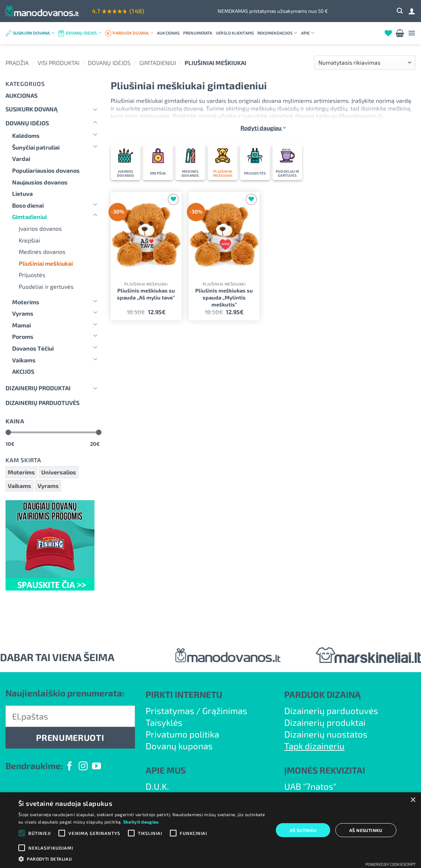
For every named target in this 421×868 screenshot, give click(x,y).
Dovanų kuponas (179, 746)
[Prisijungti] (412, 11)
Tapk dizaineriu (314, 746)
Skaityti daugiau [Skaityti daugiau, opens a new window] (141, 822)
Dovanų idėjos (84, 33)
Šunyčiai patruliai (36, 147)
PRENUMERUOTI (70, 738)
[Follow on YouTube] (96, 767)
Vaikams (24, 360)
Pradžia (17, 63)
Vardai (21, 159)
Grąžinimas (225, 711)
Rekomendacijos (277, 33)
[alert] (210, 830)
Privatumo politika (182, 734)
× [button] (413, 800)
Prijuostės (32, 275)
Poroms (23, 336)
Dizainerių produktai (38, 388)
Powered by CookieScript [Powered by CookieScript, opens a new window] (390, 864)
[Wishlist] (388, 33)
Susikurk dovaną (34, 33)
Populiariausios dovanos (46, 170)
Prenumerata (198, 33)
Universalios (59, 472)
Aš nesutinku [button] (366, 830)
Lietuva (22, 193)
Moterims (26, 302)
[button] (400, 11)
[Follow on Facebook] (69, 767)
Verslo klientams (235, 33)
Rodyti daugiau (263, 128)
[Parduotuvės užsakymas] (365, 63)
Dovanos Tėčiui (33, 348)
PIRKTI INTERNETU (184, 694)
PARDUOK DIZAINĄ (322, 694)
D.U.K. (157, 786)
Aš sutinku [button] (303, 830)
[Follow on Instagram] (83, 767)
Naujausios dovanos (40, 182)
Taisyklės (164, 722)
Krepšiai (29, 240)
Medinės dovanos (42, 252)
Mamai (22, 325)
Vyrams (23, 313)
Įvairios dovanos (40, 228)
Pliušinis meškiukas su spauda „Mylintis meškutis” (224, 297)
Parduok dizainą (133, 33)
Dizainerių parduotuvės (331, 711)
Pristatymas (170, 711)
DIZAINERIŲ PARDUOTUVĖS (42, 403)
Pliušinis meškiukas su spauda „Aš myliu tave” (146, 294)
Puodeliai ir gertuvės (46, 286)
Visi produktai (58, 63)
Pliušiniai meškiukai (46, 263)
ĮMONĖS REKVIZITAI (325, 770)
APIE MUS (166, 770)
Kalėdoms (26, 135)
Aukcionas (168, 33)
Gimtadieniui (158, 63)
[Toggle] (95, 109)
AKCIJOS (23, 371)
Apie (308, 33)
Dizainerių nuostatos (326, 734)
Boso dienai (28, 205)
